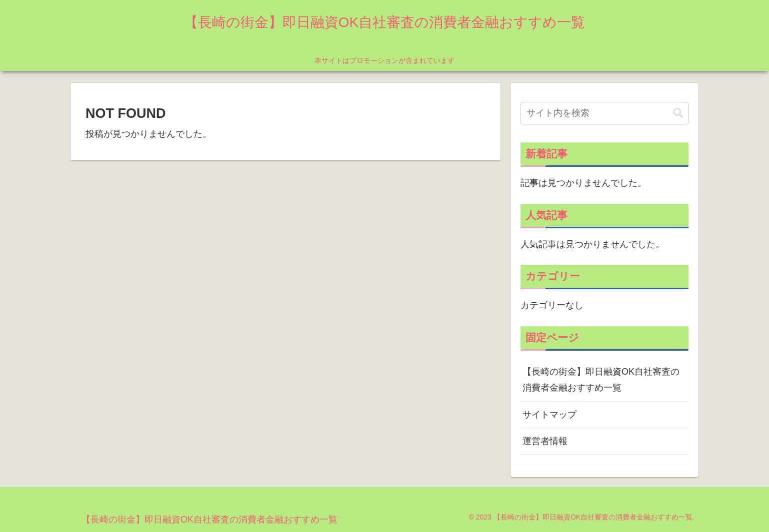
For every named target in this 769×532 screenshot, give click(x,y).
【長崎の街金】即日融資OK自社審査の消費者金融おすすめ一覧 (601, 380)
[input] (604, 113)
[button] (678, 113)
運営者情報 (545, 441)
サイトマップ (549, 415)
